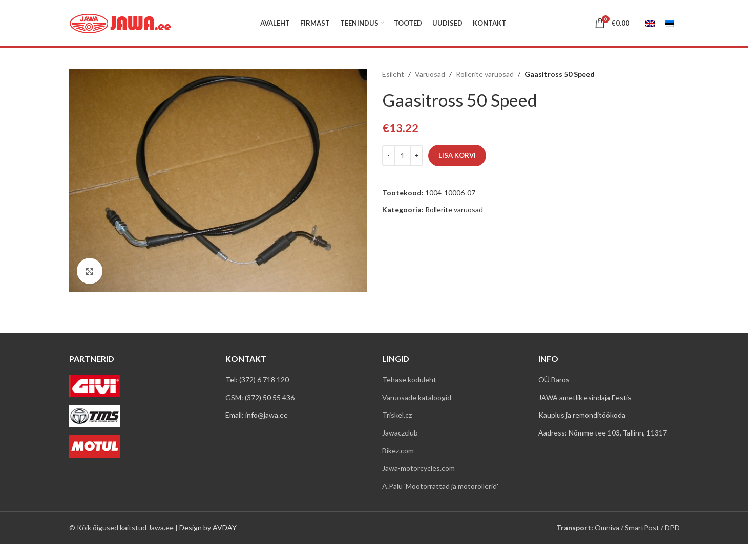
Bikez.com (398, 451)
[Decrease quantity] (388, 156)
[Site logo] (120, 22)
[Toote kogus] (403, 156)
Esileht (393, 74)
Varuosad (430, 74)
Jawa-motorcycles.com (418, 468)
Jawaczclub (400, 433)
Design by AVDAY (208, 527)
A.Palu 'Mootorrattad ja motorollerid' (440, 486)
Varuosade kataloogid (417, 397)
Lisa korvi (457, 155)
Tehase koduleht (409, 379)
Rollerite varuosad (485, 74)
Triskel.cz (397, 415)
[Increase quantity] (417, 156)
